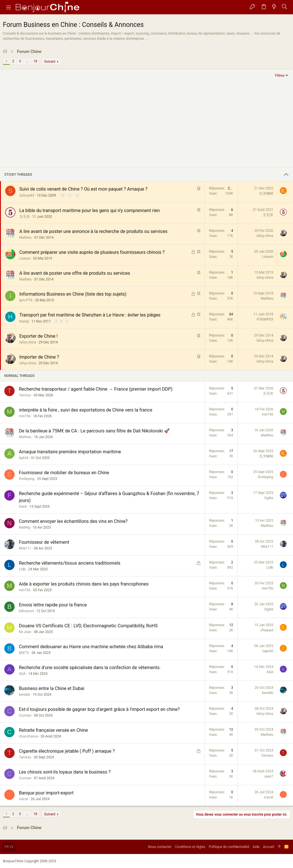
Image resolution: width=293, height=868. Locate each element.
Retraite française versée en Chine (53, 730)
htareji (24, 321)
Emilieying (27, 479)
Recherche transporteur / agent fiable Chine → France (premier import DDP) (96, 389)
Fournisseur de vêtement (44, 542)
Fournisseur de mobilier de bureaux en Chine (64, 473)
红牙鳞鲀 (266, 193)
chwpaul (267, 630)
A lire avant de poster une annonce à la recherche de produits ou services (94, 231)
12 (77, 195)
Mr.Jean (25, 632)
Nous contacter (160, 847)
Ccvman (25, 715)
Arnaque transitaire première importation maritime (70, 452)
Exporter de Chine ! (39, 336)
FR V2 (9, 847)
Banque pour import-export (46, 793)
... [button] (27, 61)
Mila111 (25, 548)
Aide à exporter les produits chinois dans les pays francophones (84, 584)
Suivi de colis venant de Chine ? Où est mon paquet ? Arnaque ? (84, 189)
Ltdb (22, 569)
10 (62, 195)
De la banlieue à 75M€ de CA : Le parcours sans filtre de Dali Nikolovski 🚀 (94, 431)
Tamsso (25, 395)
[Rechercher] (285, 7)
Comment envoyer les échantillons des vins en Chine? (73, 521)
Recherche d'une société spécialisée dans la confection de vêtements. (90, 668)
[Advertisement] (147, 122)
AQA (22, 674)
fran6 (23, 507)
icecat (23, 799)
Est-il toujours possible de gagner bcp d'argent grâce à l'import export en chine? (99, 709)
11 (70, 195)
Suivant (50, 62)
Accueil (269, 847)
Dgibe (269, 498)
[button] (9, 7)
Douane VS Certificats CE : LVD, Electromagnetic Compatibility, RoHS (88, 626)
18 (35, 61)
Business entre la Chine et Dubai (52, 688)
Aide (256, 847)
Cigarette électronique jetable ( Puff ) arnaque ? (67, 751)
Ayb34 (24, 458)
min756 (25, 416)
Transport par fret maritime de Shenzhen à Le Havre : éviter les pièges (90, 315)
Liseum (25, 258)
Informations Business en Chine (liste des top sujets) (73, 294)
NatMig (24, 527)
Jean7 (269, 776)
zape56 (268, 651)
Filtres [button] (280, 76)
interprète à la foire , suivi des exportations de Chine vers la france (86, 410)
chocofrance (28, 736)
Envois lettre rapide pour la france (53, 605)
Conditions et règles (190, 847)
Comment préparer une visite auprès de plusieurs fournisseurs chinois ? (92, 252)
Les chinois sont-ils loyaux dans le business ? (65, 772)
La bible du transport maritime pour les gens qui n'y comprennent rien (90, 210)
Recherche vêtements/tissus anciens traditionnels (70, 563)
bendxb (24, 695)
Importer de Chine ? (39, 357)
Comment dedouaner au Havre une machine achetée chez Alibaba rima (91, 647)
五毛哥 (25, 217)
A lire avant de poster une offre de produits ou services (75, 273)
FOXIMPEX (265, 319)
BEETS (24, 653)
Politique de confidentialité (229, 847)
